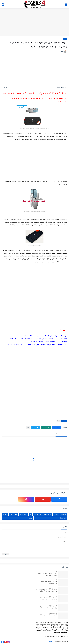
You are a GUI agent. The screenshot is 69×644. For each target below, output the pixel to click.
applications (24, 514)
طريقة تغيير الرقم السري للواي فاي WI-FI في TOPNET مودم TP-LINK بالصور (46, 591)
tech (65, 39)
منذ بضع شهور (52, 596)
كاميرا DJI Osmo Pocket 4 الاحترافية (48, 615)
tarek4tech (52, 642)
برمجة (30, 518)
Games (56, 514)
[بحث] (3, 4)
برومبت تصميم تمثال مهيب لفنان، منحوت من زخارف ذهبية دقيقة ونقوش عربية (47, 600)
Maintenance (47, 514)
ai (30, 514)
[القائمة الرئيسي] (66, 4)
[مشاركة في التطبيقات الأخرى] (28, 427)
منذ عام (54, 572)
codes (5, 514)
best (16, 514)
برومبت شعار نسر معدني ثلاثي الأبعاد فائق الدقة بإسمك (47, 608)
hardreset (63, 518)
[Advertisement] (34, 23)
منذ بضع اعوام (52, 588)
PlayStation (37, 514)
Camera (64, 514)
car (11, 514)
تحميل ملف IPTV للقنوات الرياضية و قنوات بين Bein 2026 (48, 575)
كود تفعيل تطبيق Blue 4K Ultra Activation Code (49, 583)
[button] (56, 427)
